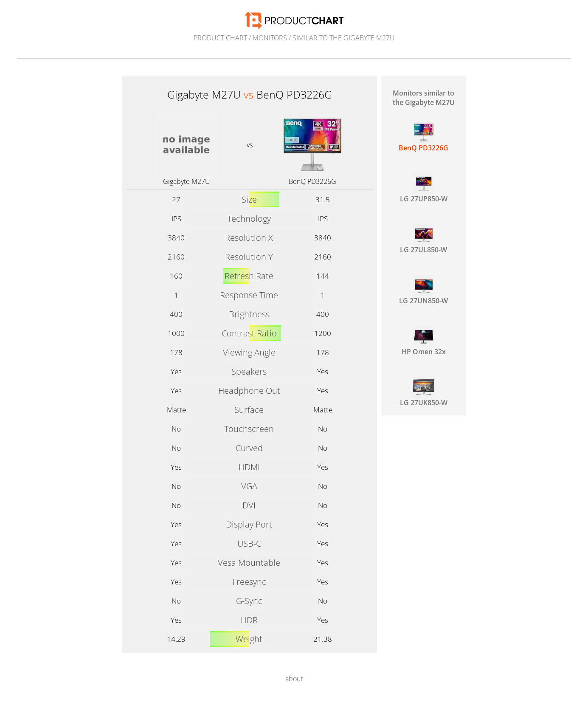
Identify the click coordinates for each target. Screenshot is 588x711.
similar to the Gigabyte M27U (344, 38)
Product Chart (220, 38)
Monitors (270, 38)
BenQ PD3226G (312, 181)
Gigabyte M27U (187, 181)
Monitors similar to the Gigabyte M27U (424, 98)
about (294, 679)
